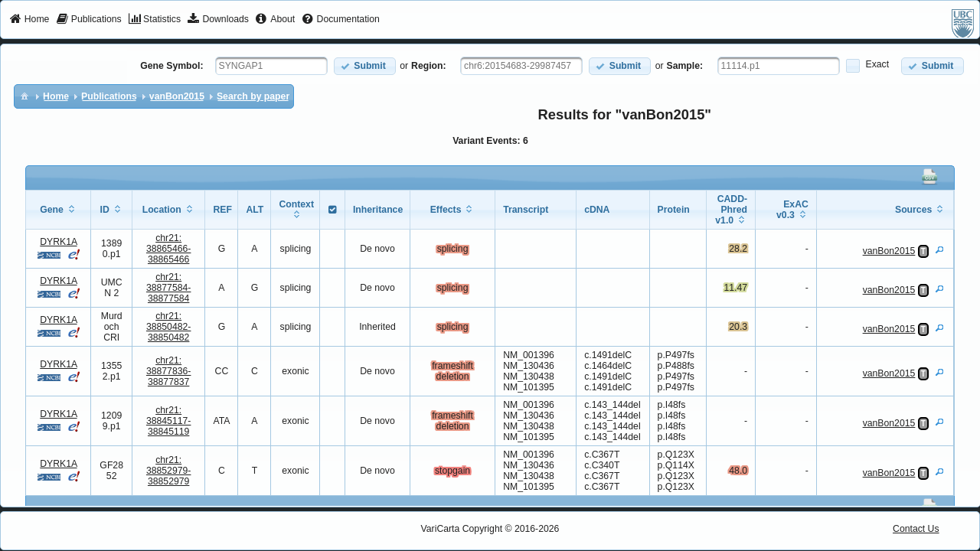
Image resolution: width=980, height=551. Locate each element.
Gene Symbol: (171, 66)
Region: (429, 66)
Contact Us (916, 529)
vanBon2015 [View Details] (889, 251)
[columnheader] (59, 210)
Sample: (685, 66)
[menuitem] (29, 20)
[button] (365, 66)
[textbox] (271, 66)
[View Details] (939, 249)
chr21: (169, 249)
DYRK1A (58, 242)
